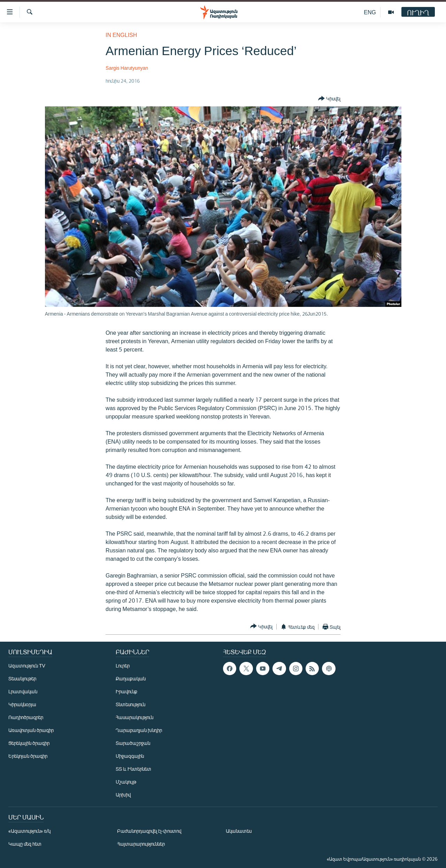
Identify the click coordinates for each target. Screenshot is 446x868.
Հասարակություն (134, 717)
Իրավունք (126, 691)
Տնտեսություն (130, 704)
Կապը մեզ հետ (25, 844)
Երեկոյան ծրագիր (28, 756)
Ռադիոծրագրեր (26, 717)
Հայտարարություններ (141, 844)
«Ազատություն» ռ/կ (29, 831)
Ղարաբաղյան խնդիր (139, 730)
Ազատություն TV (27, 666)
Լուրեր (123, 666)
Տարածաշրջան (133, 743)
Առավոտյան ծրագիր (31, 730)
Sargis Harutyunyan (127, 68)
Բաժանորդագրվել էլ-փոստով (149, 831)
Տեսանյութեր (22, 678)
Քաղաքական (131, 678)
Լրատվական (23, 691)
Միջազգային (130, 756)
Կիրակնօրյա (22, 704)
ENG (370, 12)
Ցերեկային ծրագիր (29, 743)
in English (121, 35)
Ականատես (239, 831)
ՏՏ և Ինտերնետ (133, 769)
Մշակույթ (126, 782)
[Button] (329, 99)
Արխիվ (123, 795)
